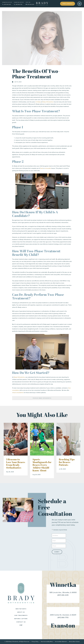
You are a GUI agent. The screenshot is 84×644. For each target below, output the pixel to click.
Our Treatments (21, 615)
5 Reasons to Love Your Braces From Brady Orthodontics (16, 464)
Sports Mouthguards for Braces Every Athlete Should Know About (42, 465)
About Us (21, 612)
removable (48, 168)
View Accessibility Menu (47, 642)
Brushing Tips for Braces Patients (67, 462)
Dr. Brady (38, 102)
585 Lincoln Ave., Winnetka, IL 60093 (63, 592)
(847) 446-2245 (7, 4)
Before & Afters (21, 619)
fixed (42, 168)
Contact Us (21, 622)
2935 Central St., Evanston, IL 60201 (63, 615)
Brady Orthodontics (48, 102)
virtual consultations (18, 393)
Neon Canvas (76, 642)
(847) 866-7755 (18, 4)
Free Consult (68, 4)
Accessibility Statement (61, 642)
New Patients (21, 609)
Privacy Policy (35, 642)
